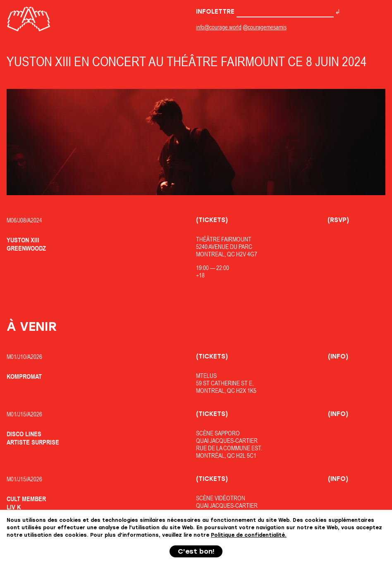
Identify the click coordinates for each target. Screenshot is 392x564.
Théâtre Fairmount (224, 239)
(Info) (338, 356)
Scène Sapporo (218, 433)
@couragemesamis (265, 27)
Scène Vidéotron (221, 498)
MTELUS (206, 376)
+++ (196, 544)
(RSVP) (338, 220)
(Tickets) (212, 220)
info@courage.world (219, 27)
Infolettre (265, 12)
